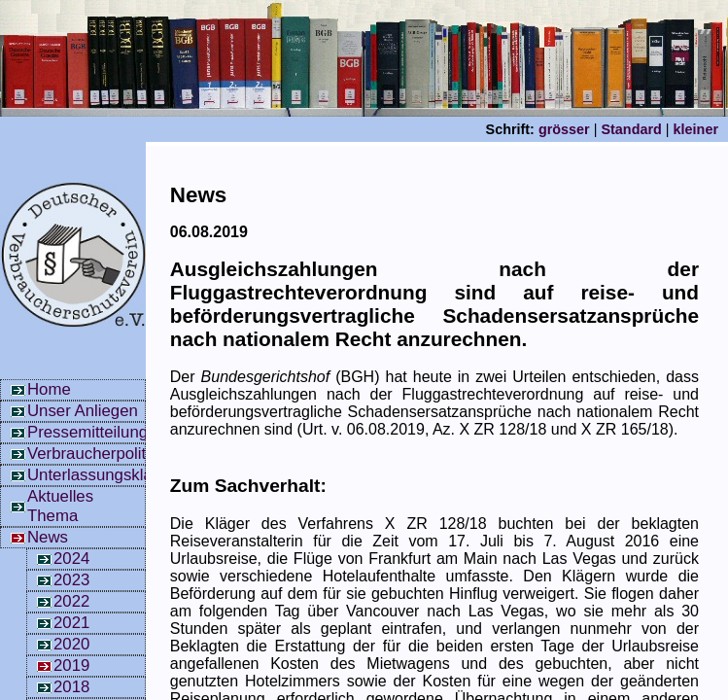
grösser (564, 129)
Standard (631, 129)
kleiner (696, 129)
